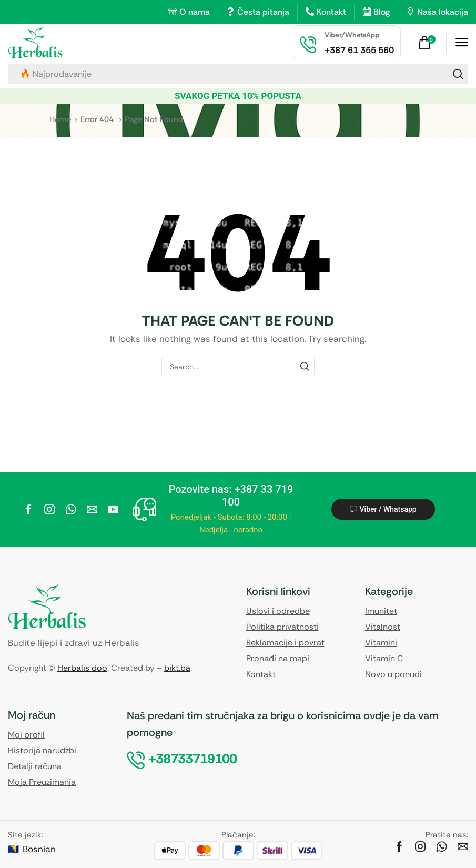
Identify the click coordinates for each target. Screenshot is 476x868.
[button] (428, 43)
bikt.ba (177, 668)
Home (60, 119)
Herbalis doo (82, 668)
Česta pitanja (263, 12)
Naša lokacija (443, 12)
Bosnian (39, 849)
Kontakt (331, 12)
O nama (195, 12)
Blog (382, 12)
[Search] (458, 74)
